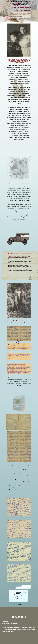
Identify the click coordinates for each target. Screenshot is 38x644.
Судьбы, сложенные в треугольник (22, 7)
